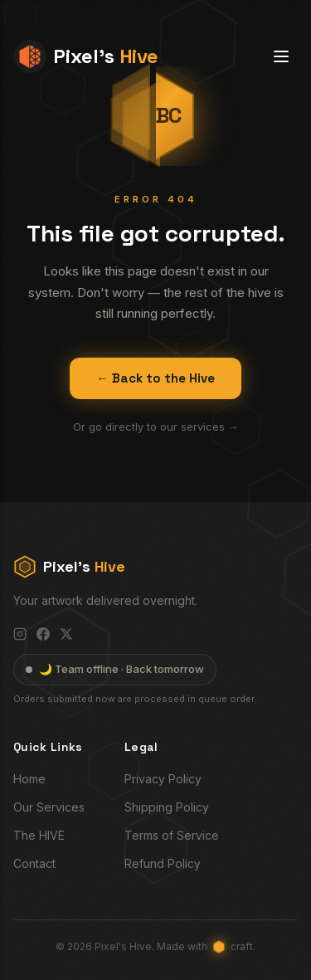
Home (29, 779)
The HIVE (39, 835)
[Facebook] (43, 634)
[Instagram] (20, 634)
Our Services (49, 807)
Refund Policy (163, 863)
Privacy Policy (163, 779)
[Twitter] (66, 634)
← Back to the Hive (155, 378)
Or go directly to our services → (156, 427)
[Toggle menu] (281, 56)
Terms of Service (172, 835)
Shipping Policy (167, 807)
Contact (34, 863)
